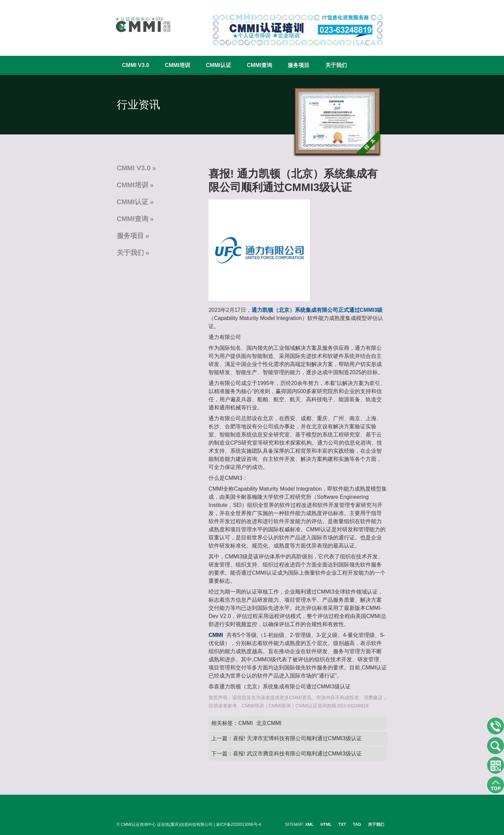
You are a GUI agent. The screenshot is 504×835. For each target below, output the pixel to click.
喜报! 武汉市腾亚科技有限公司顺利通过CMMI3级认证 (297, 754)
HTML (326, 825)
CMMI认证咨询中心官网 (139, 25)
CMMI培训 (178, 65)
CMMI (246, 723)
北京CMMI (269, 723)
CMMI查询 (259, 65)
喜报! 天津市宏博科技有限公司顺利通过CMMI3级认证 (297, 738)
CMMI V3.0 (136, 65)
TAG (357, 825)
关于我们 (336, 65)
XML (310, 825)
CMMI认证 (218, 65)
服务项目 (299, 65)
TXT (342, 825)
